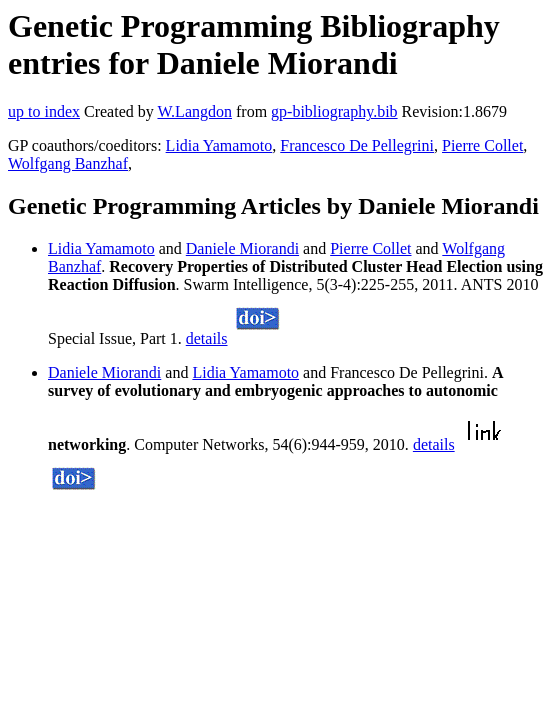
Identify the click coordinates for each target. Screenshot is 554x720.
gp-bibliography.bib (334, 111)
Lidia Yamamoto (219, 145)
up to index (44, 111)
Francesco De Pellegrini (357, 145)
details (207, 338)
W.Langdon (194, 111)
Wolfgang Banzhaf (68, 163)
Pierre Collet (482, 145)
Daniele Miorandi (242, 248)
